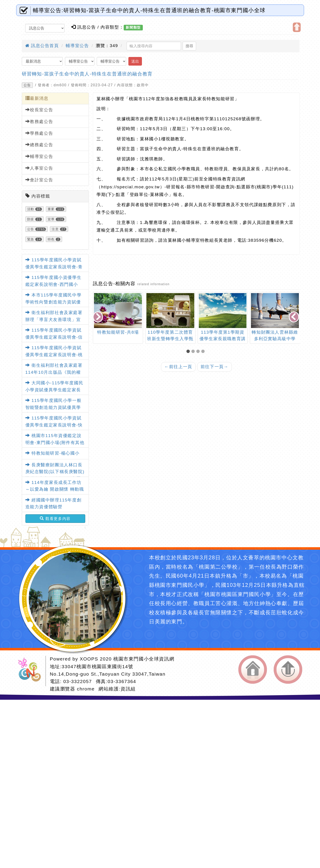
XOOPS (89, 659)
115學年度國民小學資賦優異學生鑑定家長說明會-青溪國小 (54, 267)
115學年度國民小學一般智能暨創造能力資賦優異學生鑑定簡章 (54, 407)
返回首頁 (253, 670)
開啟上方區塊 (297, 27)
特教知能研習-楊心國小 (53, 453)
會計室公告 (39, 180)
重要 (51, 209)
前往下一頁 (215, 367)
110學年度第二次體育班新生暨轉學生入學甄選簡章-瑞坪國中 (170, 339)
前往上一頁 (178, 367)
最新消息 (37, 98)
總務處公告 (39, 145)
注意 (55, 229)
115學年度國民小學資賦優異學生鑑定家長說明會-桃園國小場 (54, 355)
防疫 (31, 219)
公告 (27, 85)
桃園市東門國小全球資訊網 (144, 659)
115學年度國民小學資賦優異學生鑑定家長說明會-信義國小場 (54, 337)
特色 (51, 239)
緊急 (31, 239)
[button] (189, 352)
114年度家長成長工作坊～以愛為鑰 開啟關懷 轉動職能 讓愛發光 (55, 489)
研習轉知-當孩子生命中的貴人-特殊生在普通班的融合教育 (87, 74)
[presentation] (98, 318)
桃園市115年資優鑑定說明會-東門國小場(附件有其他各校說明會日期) (55, 442)
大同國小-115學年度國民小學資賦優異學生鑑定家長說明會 (54, 390)
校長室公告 (39, 110)
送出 (135, 61)
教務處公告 (39, 121)
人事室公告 (39, 168)
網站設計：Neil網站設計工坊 (31, 671)
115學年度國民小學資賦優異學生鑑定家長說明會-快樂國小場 (54, 425)
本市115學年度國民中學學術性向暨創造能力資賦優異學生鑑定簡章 (54, 302)
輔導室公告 (77, 46)
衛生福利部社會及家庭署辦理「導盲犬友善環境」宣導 (54, 319)
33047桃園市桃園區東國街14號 (97, 666)
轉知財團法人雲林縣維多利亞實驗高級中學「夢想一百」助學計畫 (275, 339)
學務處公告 (39, 133)
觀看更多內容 (55, 519)
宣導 (51, 219)
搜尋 (189, 46)
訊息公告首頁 (42, 46)
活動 (31, 209)
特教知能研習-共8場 (118, 332)
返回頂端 (288, 670)
